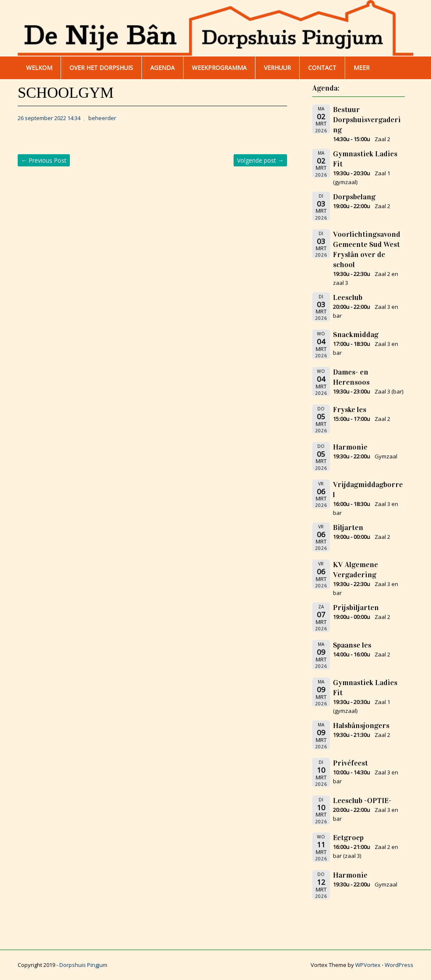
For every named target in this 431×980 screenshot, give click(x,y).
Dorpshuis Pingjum (83, 965)
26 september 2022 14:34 (49, 118)
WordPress (399, 965)
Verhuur (277, 68)
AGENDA (162, 68)
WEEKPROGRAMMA (219, 68)
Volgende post (260, 160)
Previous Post (44, 160)
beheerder (102, 118)
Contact (322, 68)
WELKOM (39, 68)
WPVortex (368, 965)
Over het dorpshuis (101, 68)
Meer (362, 68)
